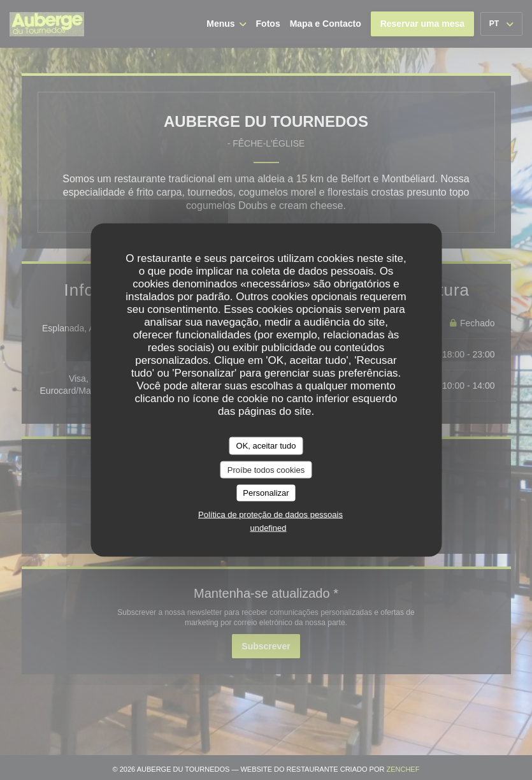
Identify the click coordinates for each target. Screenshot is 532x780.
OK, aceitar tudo (266, 446)
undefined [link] (268, 527)
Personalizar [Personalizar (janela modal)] (266, 493)
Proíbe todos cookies (266, 469)
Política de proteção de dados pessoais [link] (270, 514)
